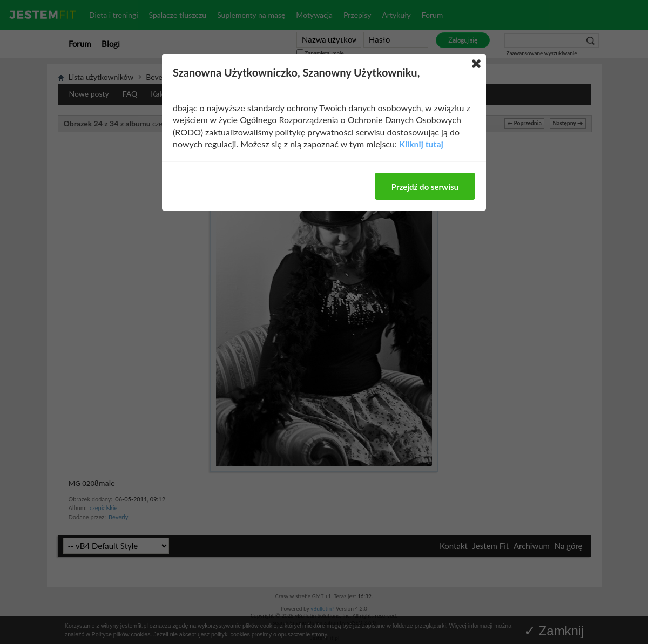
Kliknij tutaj (421, 144)
